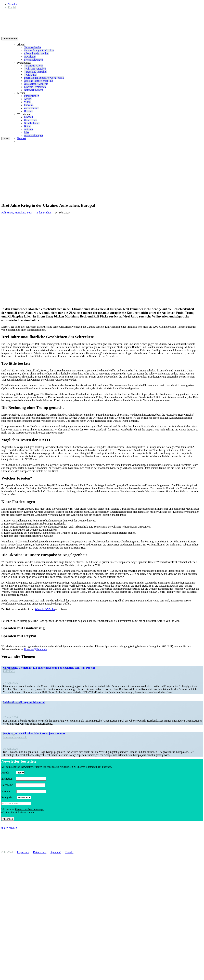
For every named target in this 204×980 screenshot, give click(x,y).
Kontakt (22, 138)
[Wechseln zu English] (12, 7)
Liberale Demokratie (35, 87)
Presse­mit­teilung (13, 703)
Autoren (28, 129)
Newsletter (30, 57)
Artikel (28, 99)
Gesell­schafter (32, 123)
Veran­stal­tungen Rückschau (39, 50)
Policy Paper (11, 734)
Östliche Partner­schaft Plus (39, 81)
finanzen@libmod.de (35, 649)
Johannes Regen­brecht (15, 737)
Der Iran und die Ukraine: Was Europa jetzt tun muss (34, 733)
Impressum (23, 852)
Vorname (9, 791)
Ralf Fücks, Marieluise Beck (17, 213)
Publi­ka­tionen (31, 96)
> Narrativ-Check (34, 66)
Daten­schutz (40, 852)
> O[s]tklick (31, 75)
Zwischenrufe (31, 108)
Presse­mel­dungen (33, 60)
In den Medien (45, 213)
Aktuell (21, 45)
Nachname (8, 785)
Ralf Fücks (9, 671)
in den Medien (9, 828)
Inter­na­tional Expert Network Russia (44, 78)
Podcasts (29, 105)
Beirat (27, 126)
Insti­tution (8, 779)
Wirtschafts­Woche (45, 609)
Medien (21, 93)
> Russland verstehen (36, 72)
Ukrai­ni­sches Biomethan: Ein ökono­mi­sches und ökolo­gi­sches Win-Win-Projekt (49, 668)
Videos (28, 102)
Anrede (8, 773)
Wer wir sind (24, 114)
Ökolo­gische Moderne (36, 84)
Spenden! (13, 4)
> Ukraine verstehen (35, 69)
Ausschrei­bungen (33, 135)
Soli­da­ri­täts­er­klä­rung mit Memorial (24, 702)
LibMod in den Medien (37, 54)
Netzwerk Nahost (33, 90)
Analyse (9, 668)
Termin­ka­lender (33, 47)
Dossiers (29, 111)
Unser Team (30, 120)
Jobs (26, 132)
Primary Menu (10, 39)
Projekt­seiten (24, 63)
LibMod (28, 117)
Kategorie (9, 797)
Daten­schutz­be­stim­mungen (30, 809)
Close (6, 138)
